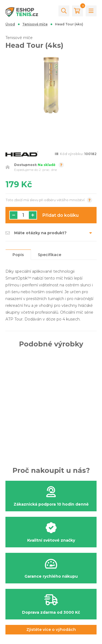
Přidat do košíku (61, 215)
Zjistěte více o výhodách (51, 630)
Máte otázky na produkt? (36, 233)
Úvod (10, 24)
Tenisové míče (35, 24)
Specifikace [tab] (50, 255)
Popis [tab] (18, 255)
